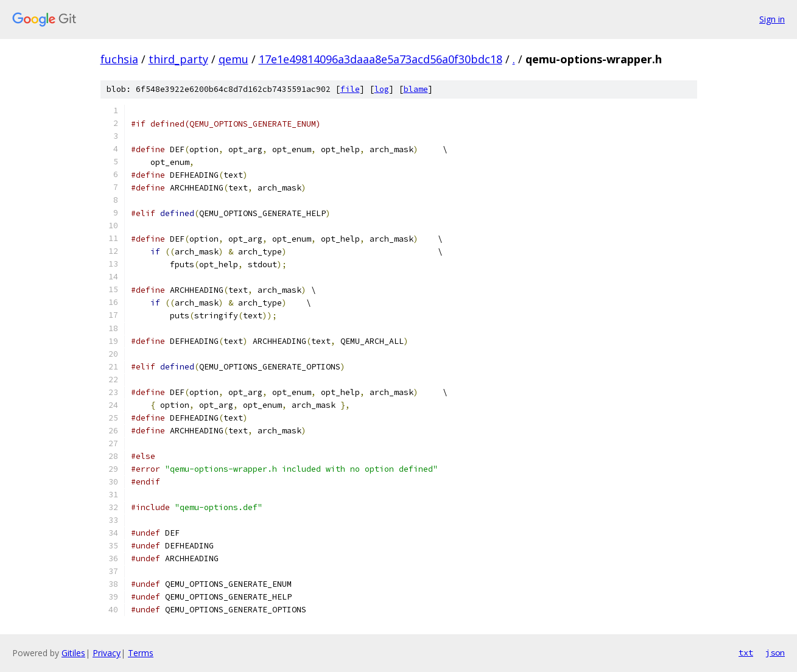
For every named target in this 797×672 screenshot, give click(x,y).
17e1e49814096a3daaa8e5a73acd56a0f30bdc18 (381, 59)
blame (416, 89)
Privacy (107, 653)
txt (746, 653)
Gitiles (73, 653)
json (775, 653)
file (350, 89)
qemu (233, 59)
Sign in (772, 19)
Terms (141, 653)
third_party (178, 59)
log (382, 89)
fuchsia (119, 59)
